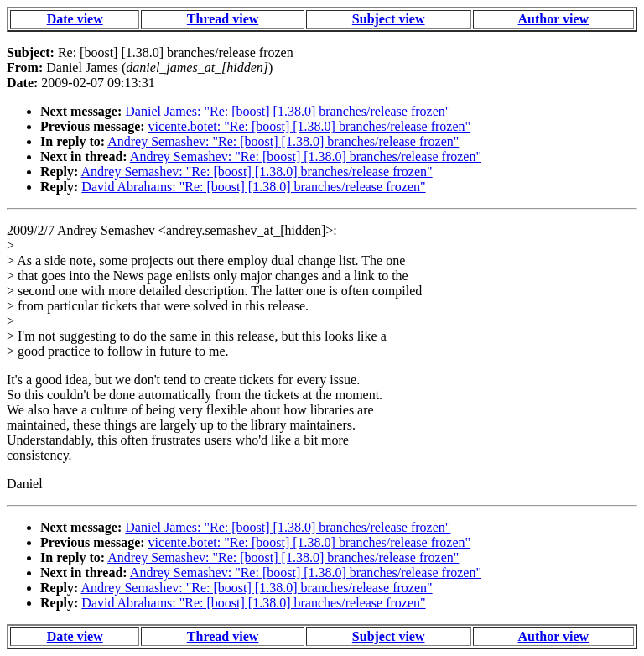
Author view (554, 19)
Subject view (389, 19)
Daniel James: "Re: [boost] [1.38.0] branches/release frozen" (288, 111)
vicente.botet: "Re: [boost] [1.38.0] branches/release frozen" (309, 126)
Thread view (223, 19)
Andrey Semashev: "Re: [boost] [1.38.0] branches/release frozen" (283, 141)
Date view (75, 19)
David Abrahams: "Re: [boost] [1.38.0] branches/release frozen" (253, 187)
